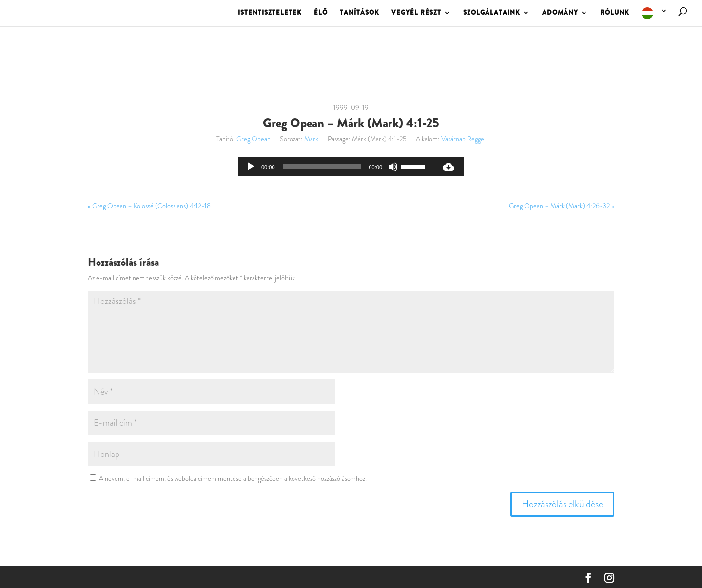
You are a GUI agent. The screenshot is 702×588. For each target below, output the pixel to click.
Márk (311, 139)
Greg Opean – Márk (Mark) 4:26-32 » (562, 206)
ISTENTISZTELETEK (270, 13)
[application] (335, 167)
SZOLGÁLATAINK (492, 13)
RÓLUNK (615, 13)
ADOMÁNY (560, 13)
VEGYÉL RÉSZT (416, 13)
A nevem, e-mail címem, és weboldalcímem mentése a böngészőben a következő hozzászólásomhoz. (233, 478)
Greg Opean (253, 139)
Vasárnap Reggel (463, 139)
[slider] (322, 167)
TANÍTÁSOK (360, 13)
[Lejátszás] (251, 167)
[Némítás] (393, 167)
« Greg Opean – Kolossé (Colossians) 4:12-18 (149, 206)
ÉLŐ (321, 13)
